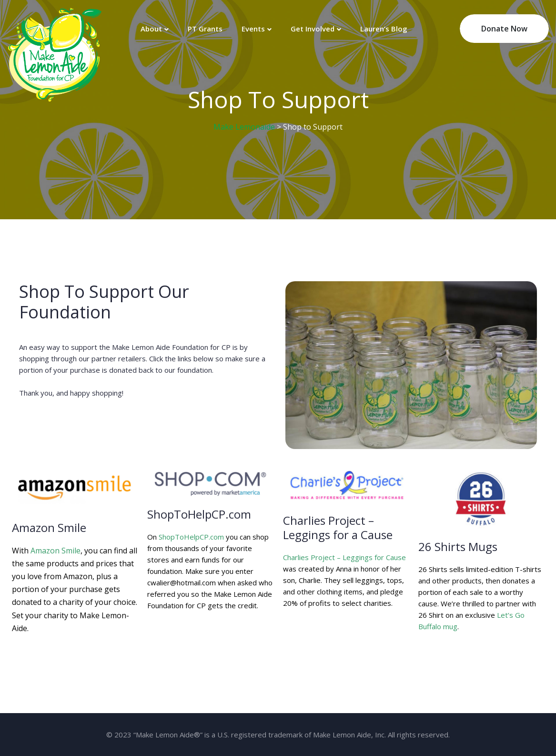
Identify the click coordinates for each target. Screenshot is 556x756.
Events (253, 29)
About (151, 29)
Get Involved (313, 29)
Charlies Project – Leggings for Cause (344, 557)
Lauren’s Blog (384, 29)
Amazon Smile (56, 551)
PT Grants (205, 29)
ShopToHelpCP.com (191, 537)
